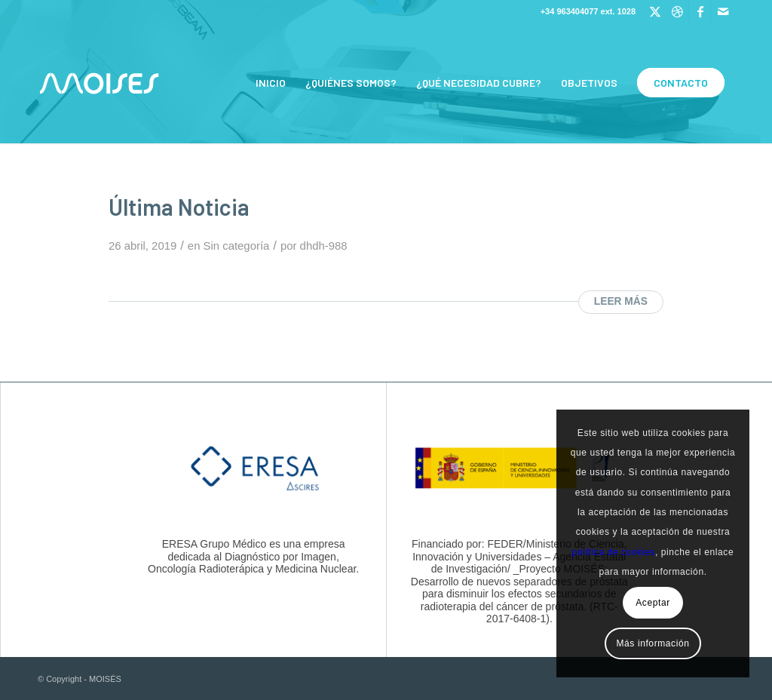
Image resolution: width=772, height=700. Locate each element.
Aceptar (653, 603)
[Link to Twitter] (655, 11)
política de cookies (614, 552)
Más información (653, 643)
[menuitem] (271, 83)
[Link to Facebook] (700, 11)
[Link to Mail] (723, 11)
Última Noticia (179, 207)
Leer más (621, 301)
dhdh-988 (324, 246)
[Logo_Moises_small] (100, 83)
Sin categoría (237, 246)
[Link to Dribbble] (677, 11)
